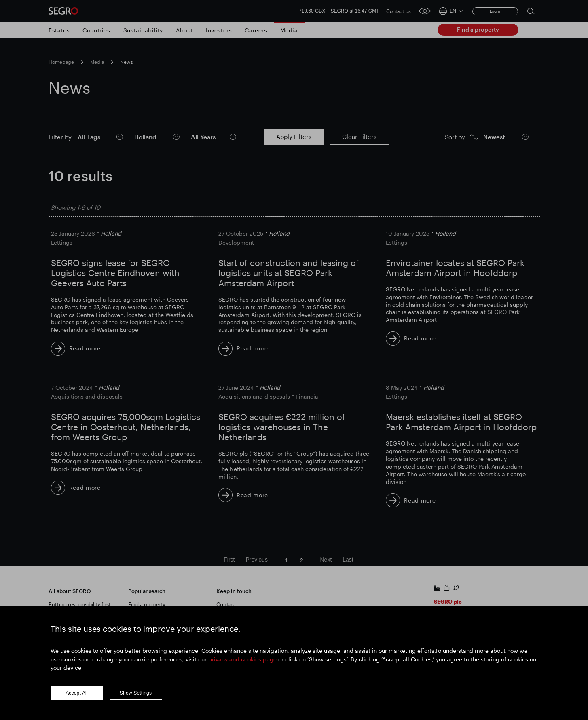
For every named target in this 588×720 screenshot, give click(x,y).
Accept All (77, 697)
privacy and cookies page (242, 663)
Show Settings (136, 697)
